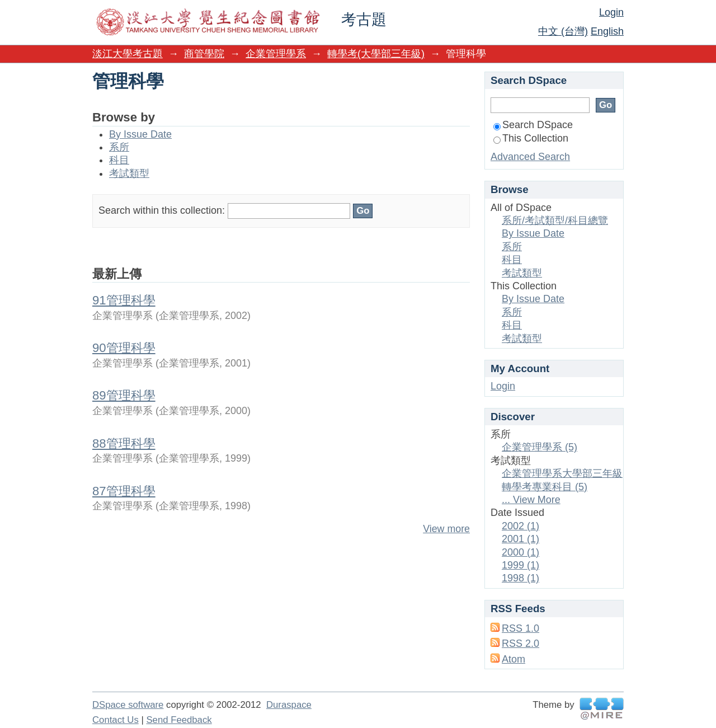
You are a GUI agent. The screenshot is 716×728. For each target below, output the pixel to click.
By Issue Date (140, 134)
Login (611, 12)
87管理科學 (124, 491)
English (607, 31)
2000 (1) (520, 552)
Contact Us (116, 720)
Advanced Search (530, 157)
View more (446, 529)
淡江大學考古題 (128, 54)
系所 (119, 147)
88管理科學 (124, 443)
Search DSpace (533, 125)
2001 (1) (520, 539)
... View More (531, 500)
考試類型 (129, 173)
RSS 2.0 (520, 644)
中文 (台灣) (563, 31)
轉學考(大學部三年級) (376, 54)
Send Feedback (179, 720)
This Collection (531, 138)
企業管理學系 (276, 54)
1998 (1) (520, 578)
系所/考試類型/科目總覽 (555, 220)
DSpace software (128, 705)
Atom (514, 659)
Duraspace (289, 705)
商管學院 (204, 54)
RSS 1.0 (520, 628)
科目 (119, 160)
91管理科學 (124, 300)
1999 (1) (520, 565)
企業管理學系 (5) (540, 447)
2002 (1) (520, 526)
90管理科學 (124, 348)
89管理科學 (124, 395)
